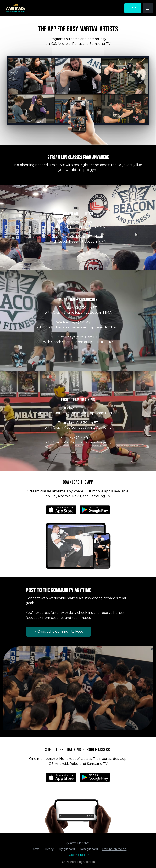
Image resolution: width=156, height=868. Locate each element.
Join (133, 8)
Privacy (49, 849)
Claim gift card (88, 849)
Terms (35, 849)
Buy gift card (66, 849)
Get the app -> (79, 855)
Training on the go (114, 849)
